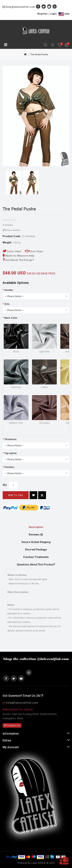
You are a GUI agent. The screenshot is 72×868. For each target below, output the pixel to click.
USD (64, 14)
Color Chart (12, 251)
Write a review (11, 230)
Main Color (11, 318)
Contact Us (12, 725)
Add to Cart (16, 495)
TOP (64, 860)
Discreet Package (36, 550)
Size (7, 304)
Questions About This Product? (36, 565)
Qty (5, 485)
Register (43, 14)
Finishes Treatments (36, 557)
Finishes (9, 467)
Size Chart (34, 251)
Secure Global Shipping (36, 542)
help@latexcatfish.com (21, 7)
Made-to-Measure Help (18, 256)
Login (53, 14)
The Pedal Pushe (39, 54)
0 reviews (8, 225)
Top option (11, 453)
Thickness (11, 439)
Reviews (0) (36, 535)
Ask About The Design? (18, 260)
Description (36, 527)
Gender (9, 290)
